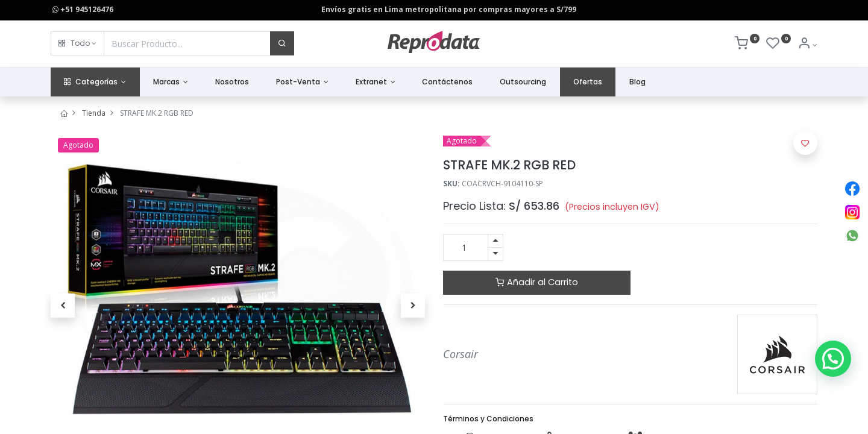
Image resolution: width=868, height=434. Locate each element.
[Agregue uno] (495, 241)
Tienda (94, 113)
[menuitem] (232, 82)
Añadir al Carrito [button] (537, 282)
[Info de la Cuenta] (807, 45)
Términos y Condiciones (488, 419)
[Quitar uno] (495, 254)
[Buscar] (282, 43)
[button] (77, 43)
